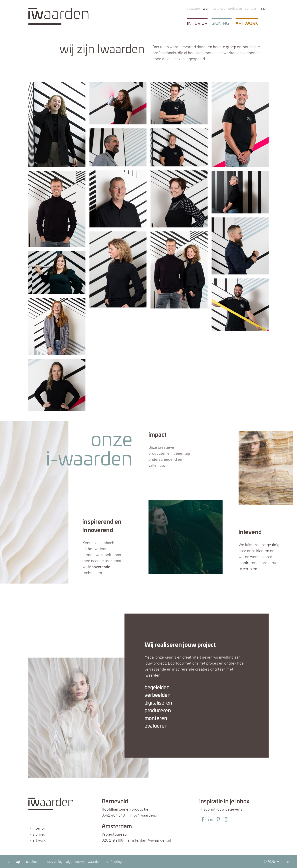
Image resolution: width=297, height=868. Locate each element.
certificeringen (114, 861)
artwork (39, 840)
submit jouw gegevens (223, 809)
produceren (158, 711)
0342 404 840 (113, 815)
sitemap (14, 861)
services (219, 9)
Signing (220, 23)
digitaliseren (158, 703)
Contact (251, 9)
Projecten (235, 9)
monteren (156, 718)
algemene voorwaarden (83, 861)
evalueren (156, 726)
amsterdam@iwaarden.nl (149, 840)
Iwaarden (153, 675)
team (207, 9)
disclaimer (31, 861)
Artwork (247, 23)
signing (39, 834)
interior (39, 828)
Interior (197, 23)
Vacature (193, 9)
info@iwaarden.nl (144, 815)
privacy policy (53, 861)
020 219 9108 (112, 840)
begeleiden (157, 688)
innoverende (99, 567)
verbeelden (158, 695)
